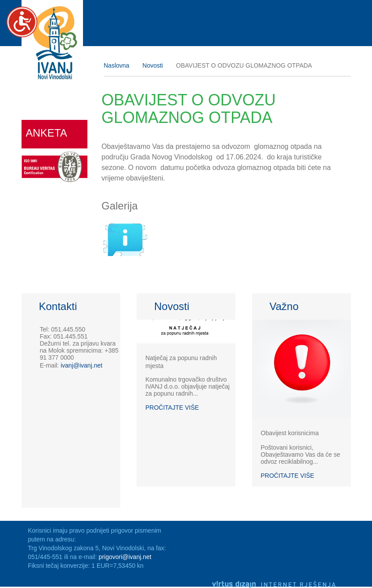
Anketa (47, 133)
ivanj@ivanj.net (81, 365)
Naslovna (116, 65)
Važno (284, 307)
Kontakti (58, 307)
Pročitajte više (172, 408)
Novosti (153, 65)
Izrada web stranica (349, 572)
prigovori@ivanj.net (125, 557)
